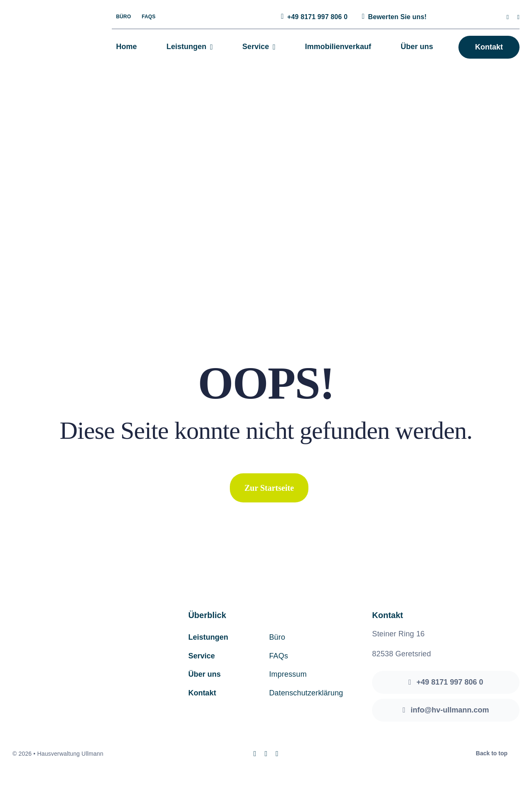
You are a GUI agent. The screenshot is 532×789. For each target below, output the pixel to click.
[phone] (277, 754)
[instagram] (508, 17)
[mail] (518, 17)
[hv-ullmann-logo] (48, 27)
